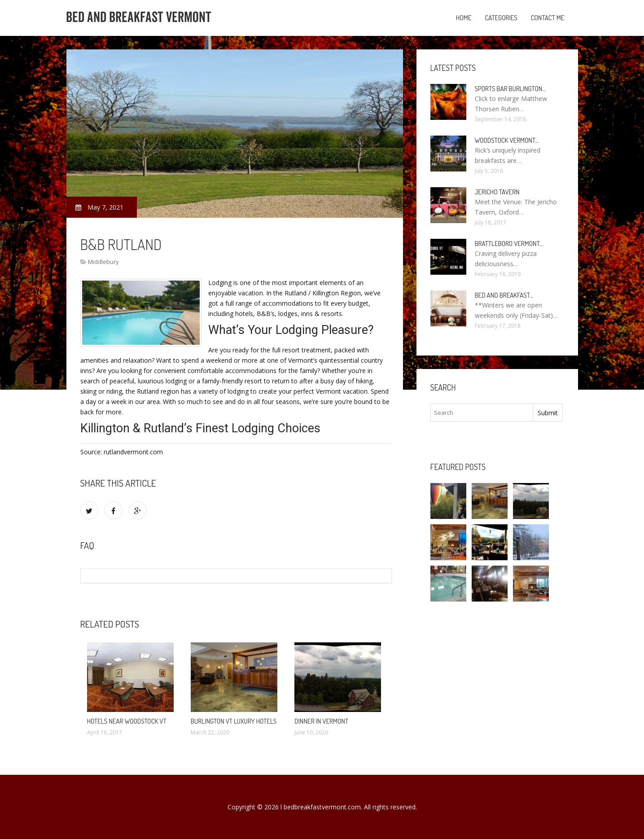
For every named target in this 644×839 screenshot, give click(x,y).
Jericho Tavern (497, 192)
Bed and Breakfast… (504, 295)
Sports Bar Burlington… (510, 89)
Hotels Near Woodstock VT (127, 721)
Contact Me (548, 18)
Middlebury (103, 262)
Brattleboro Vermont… (509, 244)
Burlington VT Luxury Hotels (234, 721)
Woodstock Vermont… (507, 140)
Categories (501, 18)
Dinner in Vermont (321, 721)
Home (464, 18)
